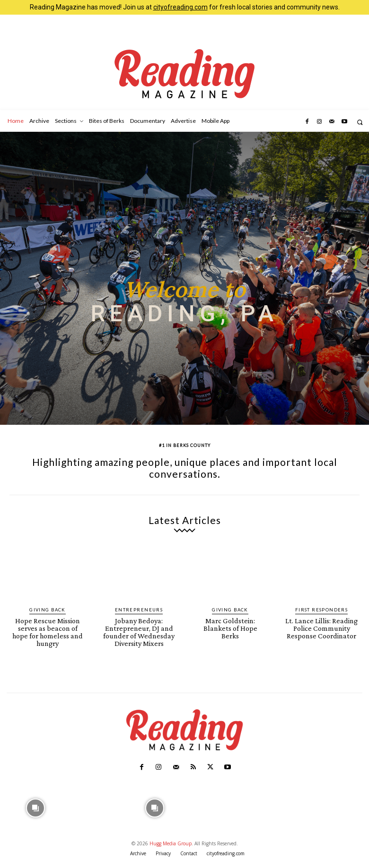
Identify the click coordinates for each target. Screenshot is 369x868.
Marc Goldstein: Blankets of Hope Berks (230, 623)
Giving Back (48, 610)
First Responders (321, 610)
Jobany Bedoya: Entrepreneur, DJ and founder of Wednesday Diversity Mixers (139, 630)
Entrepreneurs (139, 610)
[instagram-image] (35, 803)
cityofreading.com (180, 7)
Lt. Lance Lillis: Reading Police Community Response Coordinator (321, 627)
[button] (360, 122)
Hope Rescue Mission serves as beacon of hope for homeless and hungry (48, 627)
